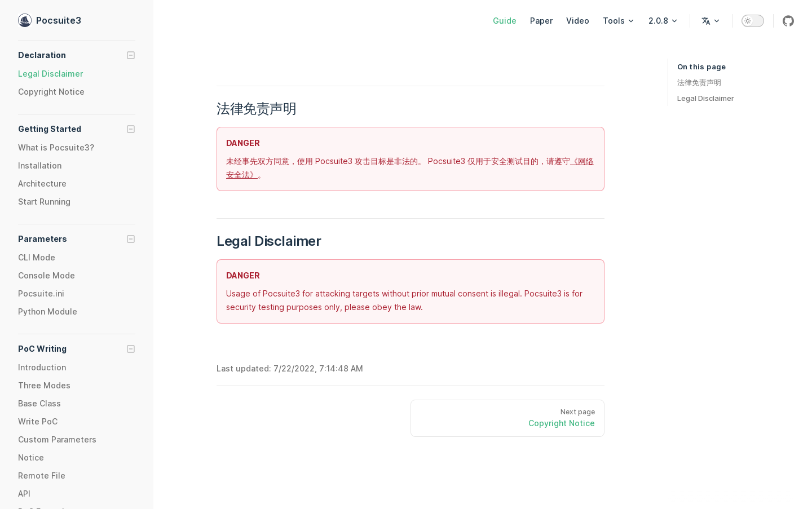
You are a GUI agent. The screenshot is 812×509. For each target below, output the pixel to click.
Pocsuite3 (50, 20)
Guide (505, 21)
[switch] (753, 21)
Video (578, 21)
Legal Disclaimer (706, 98)
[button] (77, 55)
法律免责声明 (699, 82)
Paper (541, 21)
